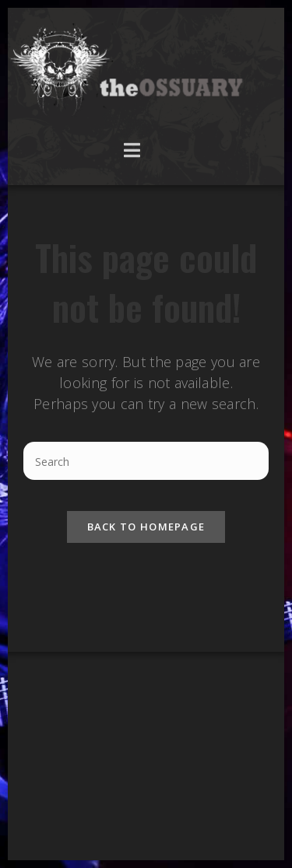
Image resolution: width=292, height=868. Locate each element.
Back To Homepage (146, 527)
